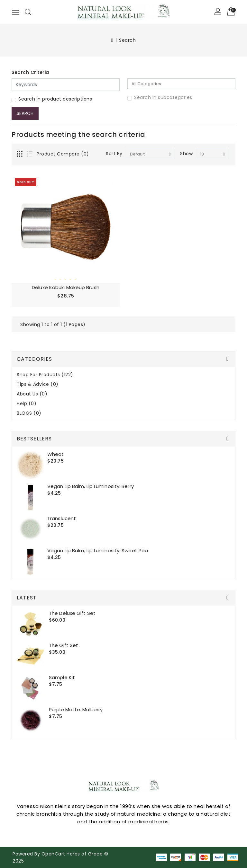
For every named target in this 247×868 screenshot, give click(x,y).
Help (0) (27, 404)
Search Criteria (30, 72)
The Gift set (64, 645)
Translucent (62, 518)
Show (186, 154)
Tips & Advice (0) (38, 384)
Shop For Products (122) (45, 375)
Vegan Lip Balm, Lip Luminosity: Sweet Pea (98, 550)
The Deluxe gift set (72, 613)
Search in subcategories (163, 97)
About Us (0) (32, 394)
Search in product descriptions (55, 99)
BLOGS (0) (29, 413)
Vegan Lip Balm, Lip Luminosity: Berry (91, 486)
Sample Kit (62, 677)
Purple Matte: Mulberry (76, 709)
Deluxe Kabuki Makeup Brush (66, 287)
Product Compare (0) (63, 154)
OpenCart (53, 854)
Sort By (114, 154)
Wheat (56, 454)
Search (127, 40)
